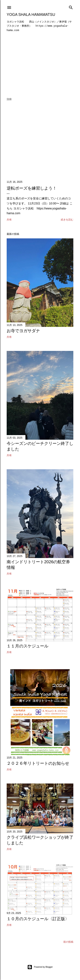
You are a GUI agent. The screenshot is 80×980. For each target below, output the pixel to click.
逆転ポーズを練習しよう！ (32, 188)
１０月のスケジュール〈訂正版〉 (38, 919)
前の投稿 (68, 942)
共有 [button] (9, 220)
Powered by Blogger (40, 967)
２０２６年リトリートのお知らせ (38, 763)
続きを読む (67, 220)
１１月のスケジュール (27, 646)
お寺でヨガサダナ (23, 331)
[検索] (71, 7)
